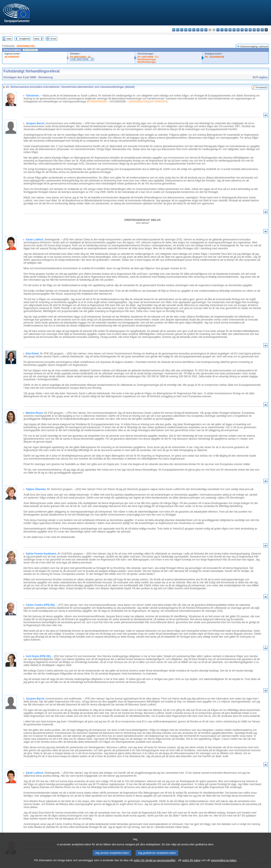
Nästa (37, 39)
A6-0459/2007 (12, 57)
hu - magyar (230, 30)
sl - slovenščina (258, 30)
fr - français (206, 30)
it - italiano (218, 30)
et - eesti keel (194, 30)
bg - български (174, 30)
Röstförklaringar (147, 59)
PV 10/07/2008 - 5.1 (148, 57)
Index (9, 39)
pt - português (246, 30)
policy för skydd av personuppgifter (155, 862)
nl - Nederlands (238, 30)
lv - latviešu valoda (222, 30)
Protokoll (261, 87)
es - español (178, 30)
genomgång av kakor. (224, 862)
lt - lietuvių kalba (226, 30)
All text (53, 39)
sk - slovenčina (254, 30)
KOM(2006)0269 (97, 102)
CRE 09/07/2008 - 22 (82, 59)
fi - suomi (262, 30)
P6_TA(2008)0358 (215, 57)
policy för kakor (192, 862)
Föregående (25, 39)
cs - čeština (182, 30)
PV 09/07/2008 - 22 (80, 57)
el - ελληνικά (198, 30)
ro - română (250, 30)
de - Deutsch (190, 30)
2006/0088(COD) (26, 46)
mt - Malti (234, 30)
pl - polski (242, 30)
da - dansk (186, 30)
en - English (202, 30)
